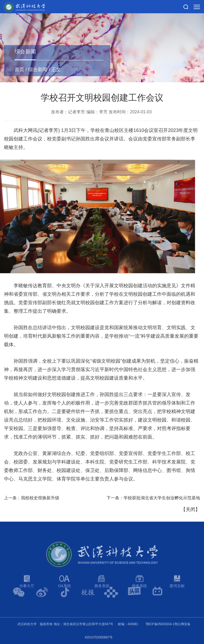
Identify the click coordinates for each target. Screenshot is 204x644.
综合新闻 (38, 70)
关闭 (190, 509)
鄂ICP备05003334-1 (160, 624)
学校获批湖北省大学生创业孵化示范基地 (162, 498)
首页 (19, 70)
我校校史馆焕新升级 (40, 498)
